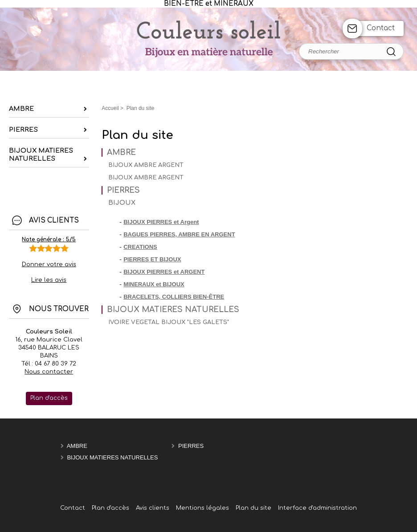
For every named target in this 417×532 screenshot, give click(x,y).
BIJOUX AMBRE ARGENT (146, 165)
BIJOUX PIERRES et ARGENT (164, 272)
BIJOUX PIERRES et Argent (161, 222)
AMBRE (121, 152)
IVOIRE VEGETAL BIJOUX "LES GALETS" (169, 322)
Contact (381, 28)
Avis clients (153, 508)
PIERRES (123, 190)
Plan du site (253, 508)
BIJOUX (122, 203)
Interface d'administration (317, 508)
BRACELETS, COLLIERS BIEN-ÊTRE (174, 297)
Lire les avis (49, 280)
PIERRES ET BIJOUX (152, 259)
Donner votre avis (49, 264)
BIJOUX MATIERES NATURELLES (173, 310)
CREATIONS (140, 247)
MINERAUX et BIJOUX (154, 284)
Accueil (110, 108)
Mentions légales (202, 508)
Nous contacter (49, 372)
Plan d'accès (110, 508)
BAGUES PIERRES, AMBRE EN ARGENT (179, 234)
